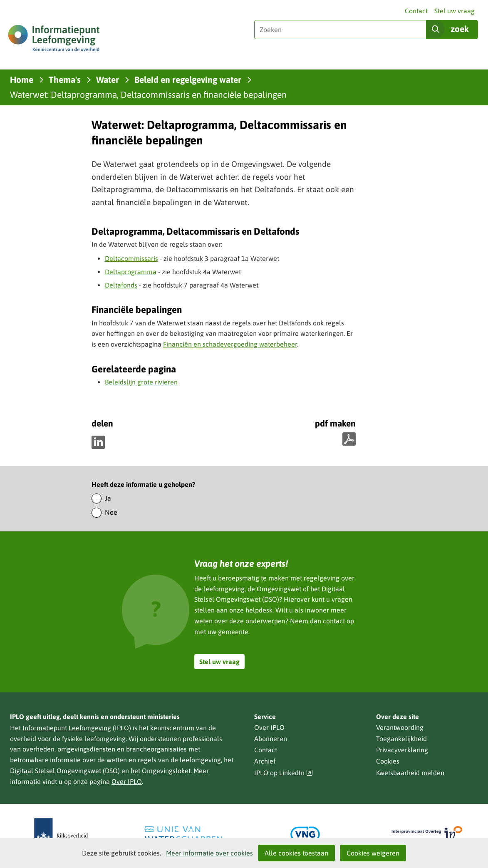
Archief (265, 761)
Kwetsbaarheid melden (410, 773)
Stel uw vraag (455, 11)
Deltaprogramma (131, 272)
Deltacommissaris (131, 258)
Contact (416, 11)
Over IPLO (127, 781)
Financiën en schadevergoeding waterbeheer (230, 344)
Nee (111, 512)
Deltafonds (121, 285)
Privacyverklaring (402, 750)
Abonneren (271, 739)
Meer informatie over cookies (209, 853)
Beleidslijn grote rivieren (141, 382)
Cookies (388, 761)
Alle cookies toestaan (296, 853)
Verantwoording (400, 727)
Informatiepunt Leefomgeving (67, 728)
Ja (108, 498)
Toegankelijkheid (401, 739)
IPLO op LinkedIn (284, 773)
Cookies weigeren (373, 853)
